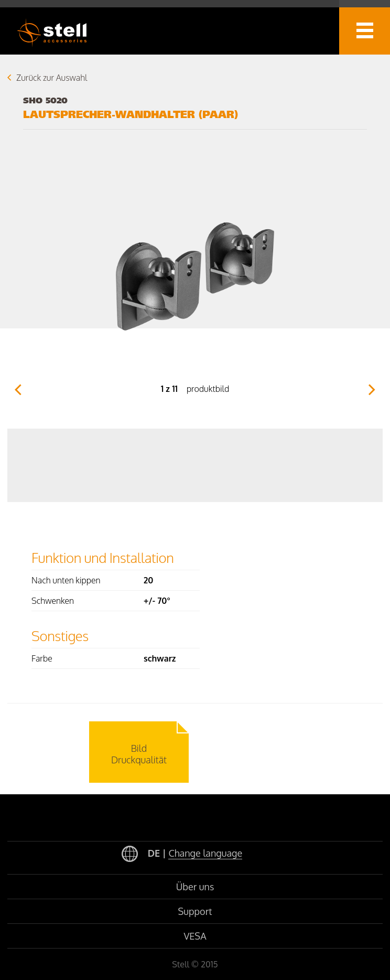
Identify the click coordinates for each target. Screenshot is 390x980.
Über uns (195, 887)
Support (195, 911)
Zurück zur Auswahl (52, 78)
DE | (182, 854)
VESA (195, 936)
